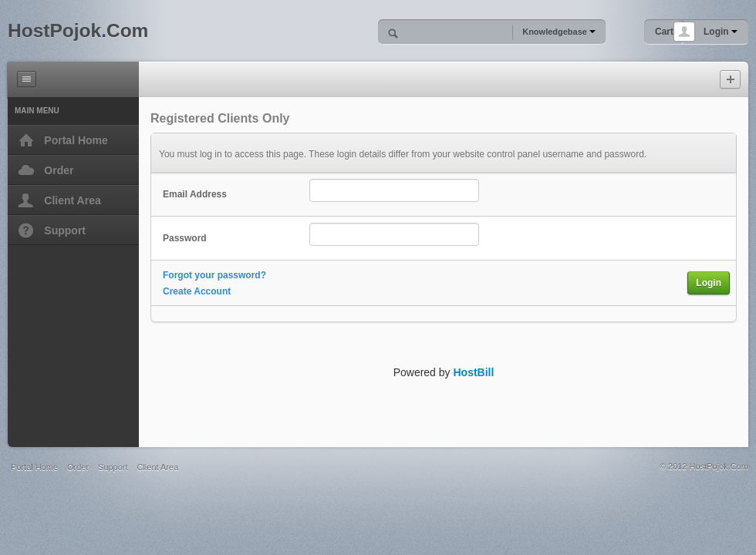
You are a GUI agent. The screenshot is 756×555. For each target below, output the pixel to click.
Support (113, 467)
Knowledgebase (559, 32)
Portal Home (34, 467)
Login (721, 32)
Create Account (197, 291)
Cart (664, 32)
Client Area (157, 467)
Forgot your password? (214, 275)
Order (78, 467)
